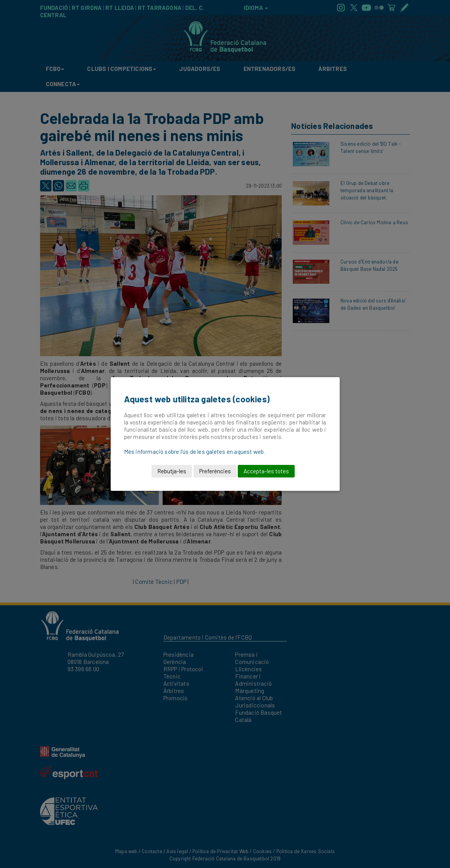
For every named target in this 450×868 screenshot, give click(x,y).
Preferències (215, 471)
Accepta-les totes (266, 471)
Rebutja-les (172, 471)
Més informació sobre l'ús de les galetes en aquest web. (195, 452)
